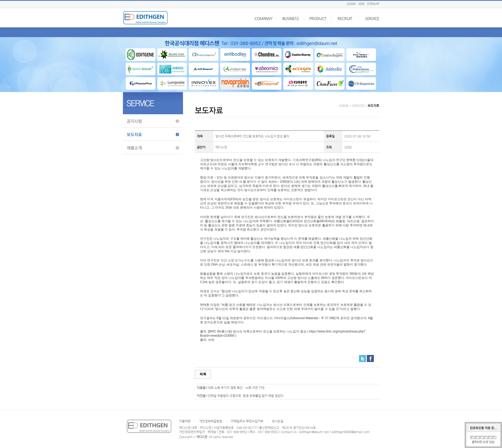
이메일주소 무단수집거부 (247, 421)
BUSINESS (291, 19)
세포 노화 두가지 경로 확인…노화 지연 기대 (236, 388)
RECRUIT (345, 19)
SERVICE (372, 19)
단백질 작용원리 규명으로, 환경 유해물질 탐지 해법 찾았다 (246, 396)
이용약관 (185, 421)
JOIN (361, 4)
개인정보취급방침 (211, 421)
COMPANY (263, 19)
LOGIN (351, 4)
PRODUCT (318, 19)
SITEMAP (373, 4)
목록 (203, 374)
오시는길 (278, 421)
